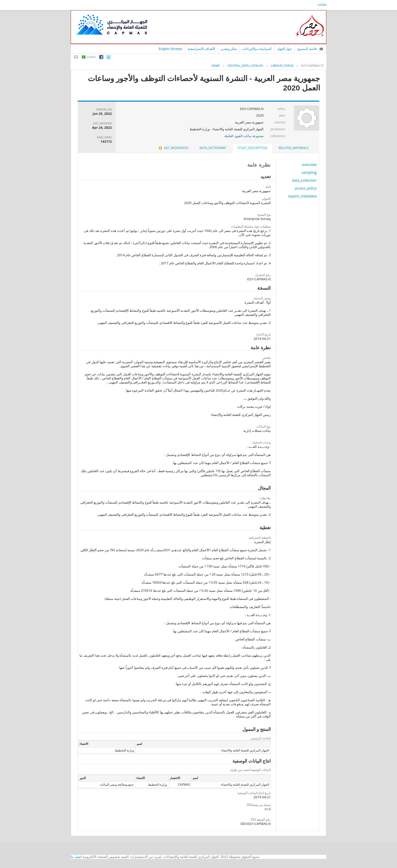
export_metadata (303, 196)
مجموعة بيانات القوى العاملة (244, 136)
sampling (309, 172)
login (322, 5)
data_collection (304, 180)
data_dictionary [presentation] (213, 148)
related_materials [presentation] (293, 148)
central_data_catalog (245, 66)
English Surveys (171, 49)
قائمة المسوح (307, 49)
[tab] (293, 148)
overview (309, 165)
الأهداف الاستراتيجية (202, 49)
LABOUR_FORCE (282, 66)
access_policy (306, 188)
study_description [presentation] (252, 148)
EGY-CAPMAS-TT (313, 66)
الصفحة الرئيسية (321, 49)
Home (216, 66)
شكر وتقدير (229, 49)
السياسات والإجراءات (257, 49)
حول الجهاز (285, 49)
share (91, 57)
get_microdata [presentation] (173, 148)
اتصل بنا (76, 857)
